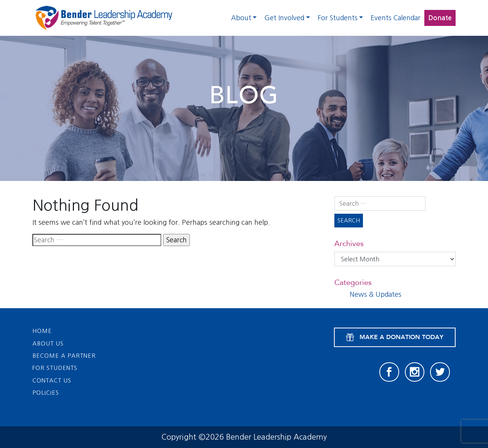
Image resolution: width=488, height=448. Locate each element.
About (241, 18)
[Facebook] (389, 372)
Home (42, 331)
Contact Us (52, 380)
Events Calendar (396, 18)
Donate (440, 18)
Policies (46, 393)
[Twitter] (440, 372)
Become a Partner (64, 356)
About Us (48, 343)
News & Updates (376, 294)
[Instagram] (415, 372)
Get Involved (284, 18)
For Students (338, 18)
